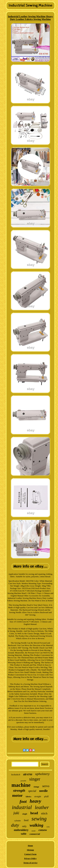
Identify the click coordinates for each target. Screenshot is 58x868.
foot (23, 801)
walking (36, 825)
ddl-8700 (28, 774)
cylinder (18, 821)
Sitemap (30, 850)
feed (26, 820)
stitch (44, 813)
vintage (36, 787)
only (24, 826)
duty (15, 825)
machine (21, 785)
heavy (35, 801)
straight (38, 797)
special (32, 791)
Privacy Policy (30, 858)
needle (43, 791)
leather (42, 807)
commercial (35, 834)
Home (30, 846)
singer (35, 779)
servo (46, 786)
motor (17, 795)
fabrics (29, 797)
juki (16, 813)
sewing (39, 819)
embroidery (21, 830)
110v (48, 827)
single (25, 814)
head (34, 813)
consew (43, 830)
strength (19, 791)
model (33, 831)
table (24, 834)
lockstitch (16, 775)
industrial (22, 807)
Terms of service (30, 863)
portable (23, 781)
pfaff (46, 796)
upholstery (42, 774)
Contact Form (30, 854)
